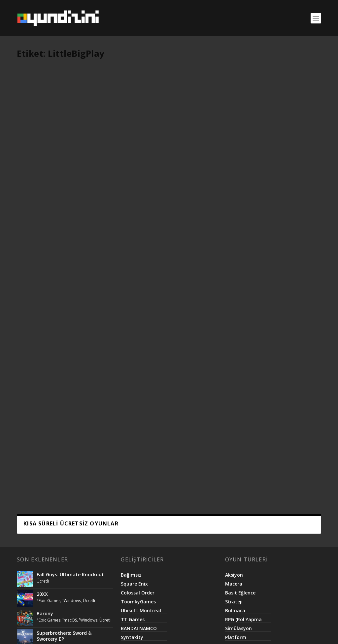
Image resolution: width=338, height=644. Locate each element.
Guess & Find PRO (48, 147)
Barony (45, 318)
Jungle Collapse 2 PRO (262, 147)
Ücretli (30, 162)
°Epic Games (49, 305)
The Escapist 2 (53, 393)
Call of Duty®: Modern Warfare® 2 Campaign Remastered (63, 371)
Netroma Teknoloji (156, 632)
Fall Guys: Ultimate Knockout (70, 279)
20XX (42, 299)
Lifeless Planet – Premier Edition (74, 412)
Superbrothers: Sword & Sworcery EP (64, 341)
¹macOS (70, 325)
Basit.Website (198, 632)
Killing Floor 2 (52, 432)
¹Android (86, 155)
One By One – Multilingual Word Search (164, 151)
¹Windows (72, 305)
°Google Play (63, 155)
